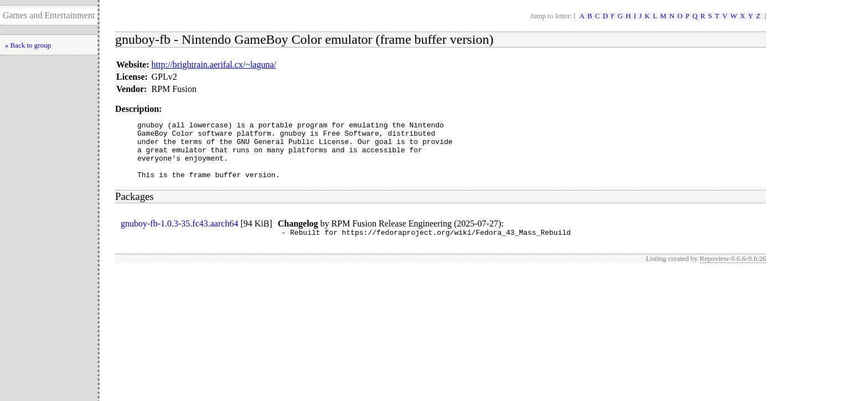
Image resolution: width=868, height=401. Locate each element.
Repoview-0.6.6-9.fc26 (733, 272)
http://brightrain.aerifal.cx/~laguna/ (214, 65)
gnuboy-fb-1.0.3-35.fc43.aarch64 (179, 235)
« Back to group (28, 45)
